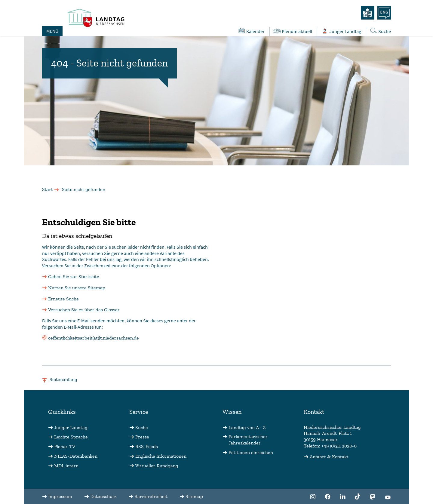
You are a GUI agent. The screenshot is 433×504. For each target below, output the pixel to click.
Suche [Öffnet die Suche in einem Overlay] (380, 31)
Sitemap (194, 496)
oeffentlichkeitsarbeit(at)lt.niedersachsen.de (94, 338)
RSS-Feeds (147, 446)
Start (48, 189)
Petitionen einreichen (251, 452)
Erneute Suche (63, 299)
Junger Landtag (71, 427)
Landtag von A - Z (247, 427)
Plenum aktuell (292, 31)
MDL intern (66, 466)
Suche (142, 427)
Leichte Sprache (71, 437)
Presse (142, 437)
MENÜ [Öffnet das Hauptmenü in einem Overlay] (52, 31)
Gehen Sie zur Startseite (74, 277)
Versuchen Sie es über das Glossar (84, 310)
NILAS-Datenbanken (76, 456)
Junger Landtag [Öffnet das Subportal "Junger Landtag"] (341, 31)
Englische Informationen (161, 456)
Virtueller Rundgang (157, 466)
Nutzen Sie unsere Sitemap (77, 288)
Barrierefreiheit (151, 496)
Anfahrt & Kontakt (329, 457)
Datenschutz (103, 496)
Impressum (60, 496)
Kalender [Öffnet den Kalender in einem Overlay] (251, 31)
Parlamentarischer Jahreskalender (248, 440)
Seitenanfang (63, 379)
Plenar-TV (65, 446)
